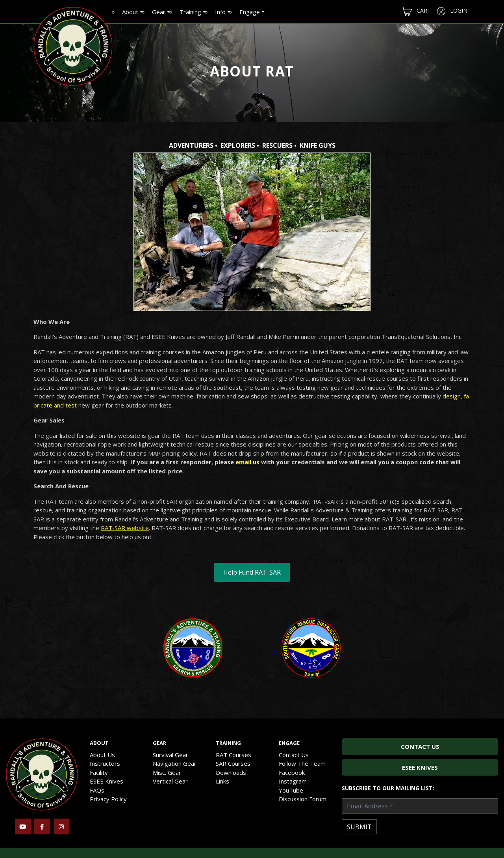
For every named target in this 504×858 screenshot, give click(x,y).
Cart (416, 11)
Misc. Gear (167, 772)
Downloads (231, 772)
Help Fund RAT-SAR (252, 572)
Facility (99, 772)
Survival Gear (170, 755)
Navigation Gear (175, 763)
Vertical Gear (170, 781)
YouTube (291, 790)
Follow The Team (302, 763)
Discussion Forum (303, 799)
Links (222, 781)
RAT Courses (233, 755)
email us (247, 462)
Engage (250, 12)
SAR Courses (233, 763)
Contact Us (294, 755)
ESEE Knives (107, 781)
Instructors (105, 763)
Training (190, 12)
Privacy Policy (108, 799)
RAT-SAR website (125, 528)
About (130, 12)
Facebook (292, 772)
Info (220, 12)
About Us (102, 755)
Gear (159, 12)
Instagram (293, 781)
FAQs (97, 790)
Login (452, 11)
